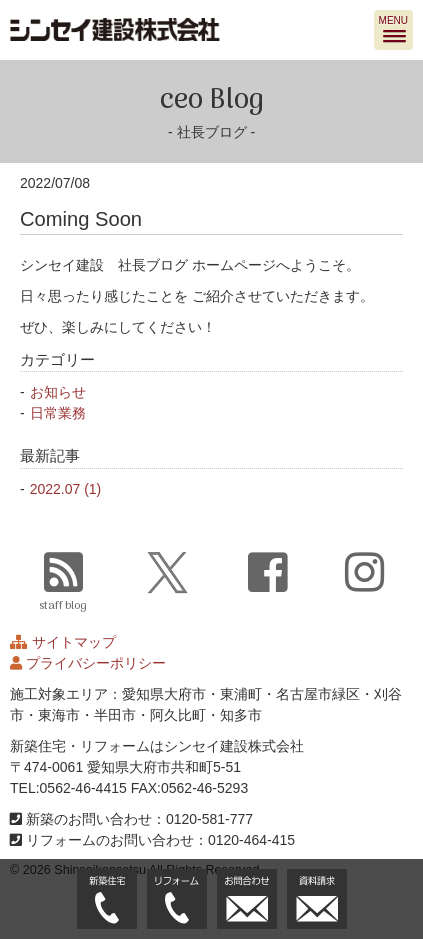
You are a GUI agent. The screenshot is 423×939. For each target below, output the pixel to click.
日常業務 (58, 413)
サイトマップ (74, 642)
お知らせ (58, 392)
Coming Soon (81, 219)
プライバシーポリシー (96, 663)
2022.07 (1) (66, 489)
